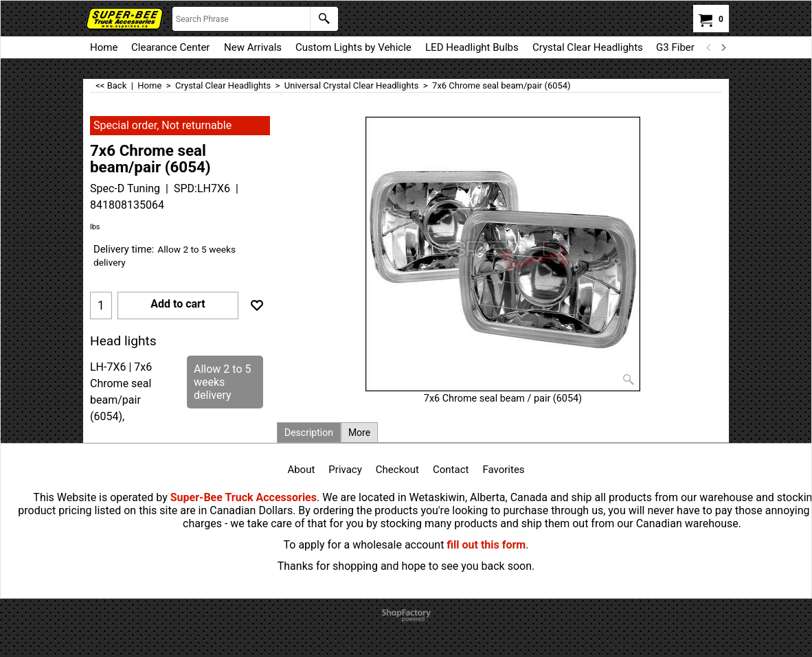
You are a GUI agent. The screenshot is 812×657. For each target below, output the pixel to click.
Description (309, 433)
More (359, 433)
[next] (723, 47)
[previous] (709, 47)
